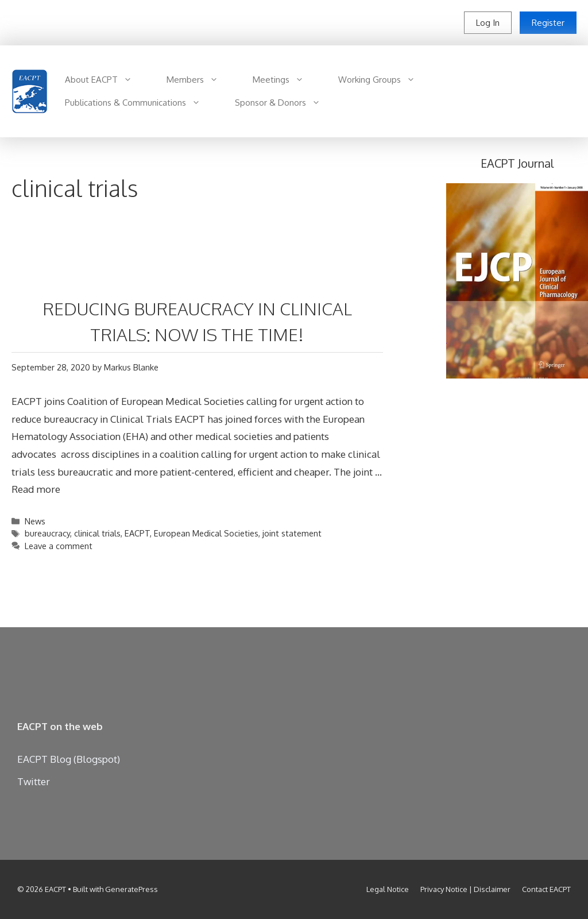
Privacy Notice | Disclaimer (465, 889)
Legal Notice (388, 889)
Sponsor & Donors (286, 103)
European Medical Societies (206, 533)
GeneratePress (131, 889)
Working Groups (385, 80)
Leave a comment (59, 546)
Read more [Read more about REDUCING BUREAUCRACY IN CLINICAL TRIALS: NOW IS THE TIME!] (36, 489)
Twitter (34, 781)
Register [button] (548, 23)
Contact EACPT (546, 889)
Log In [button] (488, 23)
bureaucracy (47, 533)
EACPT (137, 533)
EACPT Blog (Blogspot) (69, 759)
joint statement (292, 533)
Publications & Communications (141, 103)
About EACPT (107, 80)
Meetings (287, 80)
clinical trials (97, 533)
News (35, 521)
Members (201, 80)
